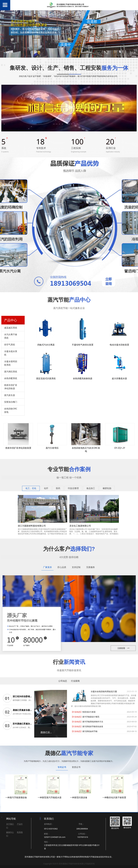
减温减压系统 (11, 328)
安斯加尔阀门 (11, 402)
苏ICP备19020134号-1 (69, 865)
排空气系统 (10, 345)
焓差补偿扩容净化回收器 (11, 387)
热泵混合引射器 (89, 712)
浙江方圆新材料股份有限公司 (32, 526)
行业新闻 (75, 681)
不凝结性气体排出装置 (83, 345)
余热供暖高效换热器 (83, 378)
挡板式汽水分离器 (46, 345)
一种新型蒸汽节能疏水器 (50, 794)
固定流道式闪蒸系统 (46, 378)
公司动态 (63, 681)
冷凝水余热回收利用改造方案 (104, 691)
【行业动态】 (77, 712)
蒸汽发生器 (10, 395)
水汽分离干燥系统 (11, 336)
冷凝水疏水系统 (11, 353)
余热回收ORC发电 (11, 410)
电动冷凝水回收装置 (119, 345)
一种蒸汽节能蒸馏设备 (16, 794)
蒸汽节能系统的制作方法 (93, 722)
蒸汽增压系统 (11, 372)
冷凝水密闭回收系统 (11, 363)
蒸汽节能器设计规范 (91, 717)
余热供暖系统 (11, 378)
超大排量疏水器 (119, 378)
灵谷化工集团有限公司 (80, 526)
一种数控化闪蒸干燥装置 (114, 794)
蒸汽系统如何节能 (90, 731)
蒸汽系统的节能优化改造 (93, 726)
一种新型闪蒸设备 (79, 794)
